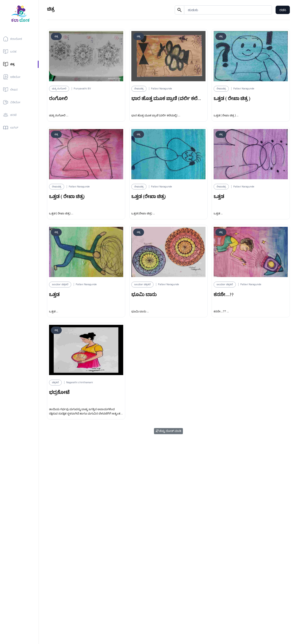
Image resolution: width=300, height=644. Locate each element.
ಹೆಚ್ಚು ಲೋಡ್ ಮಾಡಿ (168, 431)
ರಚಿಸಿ (283, 10)
